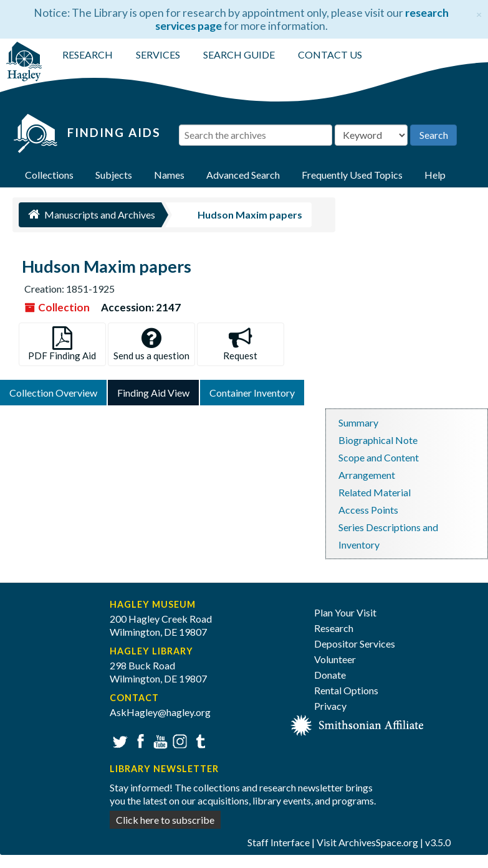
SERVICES (158, 54)
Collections (49, 175)
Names (169, 175)
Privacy (330, 706)
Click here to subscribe (165, 820)
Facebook (139, 740)
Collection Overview (53, 393)
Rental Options (346, 690)
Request (240, 344)
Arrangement (367, 475)
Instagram (179, 740)
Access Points (368, 510)
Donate (330, 675)
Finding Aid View (153, 393)
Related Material (375, 492)
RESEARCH (88, 54)
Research (334, 628)
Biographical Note (378, 440)
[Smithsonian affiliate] (357, 724)
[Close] (479, 13)
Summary (358, 422)
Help (435, 175)
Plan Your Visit (345, 612)
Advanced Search (243, 175)
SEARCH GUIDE (239, 54)
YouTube (159, 740)
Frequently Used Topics (352, 175)
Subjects (114, 175)
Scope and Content (379, 457)
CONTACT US (330, 54)
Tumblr (199, 740)
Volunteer (335, 659)
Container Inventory (252, 393)
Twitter (119, 740)
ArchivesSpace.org (378, 842)
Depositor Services (355, 644)
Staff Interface (279, 842)
